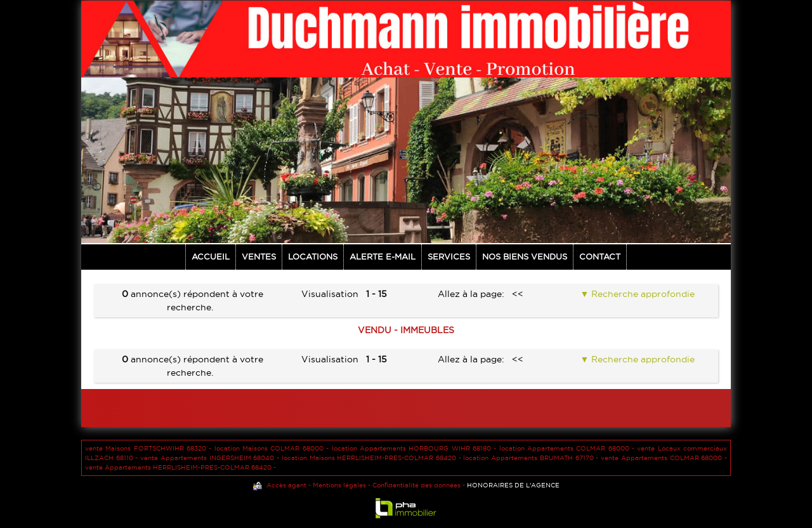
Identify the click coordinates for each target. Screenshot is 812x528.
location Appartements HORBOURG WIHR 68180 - (416, 448)
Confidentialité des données (416, 485)
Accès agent (286, 485)
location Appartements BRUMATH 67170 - (532, 458)
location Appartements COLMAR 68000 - (568, 448)
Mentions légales (339, 485)
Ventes (259, 256)
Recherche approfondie (642, 294)
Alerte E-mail (383, 256)
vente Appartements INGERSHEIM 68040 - (211, 458)
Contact (600, 256)
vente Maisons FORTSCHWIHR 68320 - (150, 448)
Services (449, 256)
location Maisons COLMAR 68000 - (273, 448)
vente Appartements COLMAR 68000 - (664, 458)
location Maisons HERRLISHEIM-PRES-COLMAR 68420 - (373, 458)
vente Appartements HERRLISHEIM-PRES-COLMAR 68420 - (180, 467)
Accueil (211, 256)
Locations (313, 256)
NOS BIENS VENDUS (525, 256)
